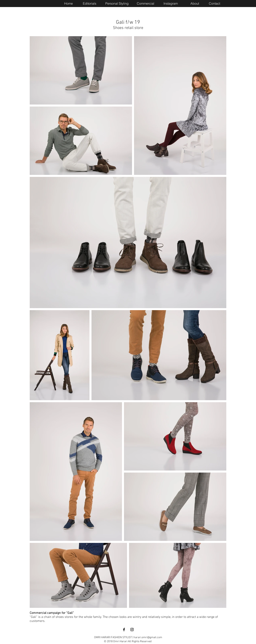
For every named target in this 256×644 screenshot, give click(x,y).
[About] (195, 4)
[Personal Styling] (117, 4)
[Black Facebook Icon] (124, 630)
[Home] (68, 4)
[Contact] (214, 4)
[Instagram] (171, 4)
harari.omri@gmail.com (148, 637)
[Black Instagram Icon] (132, 630)
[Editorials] (89, 4)
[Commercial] (145, 4)
